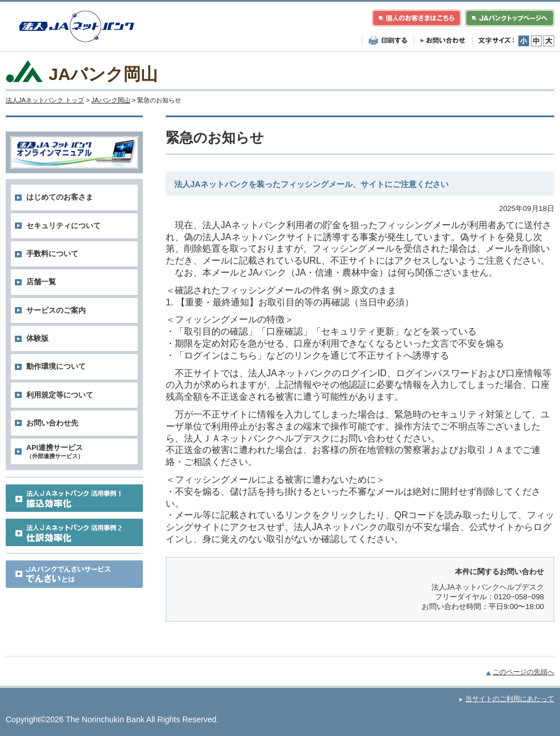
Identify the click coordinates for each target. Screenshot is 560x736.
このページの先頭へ (523, 672)
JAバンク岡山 (111, 100)
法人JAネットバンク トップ (45, 100)
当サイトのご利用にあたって (510, 699)
